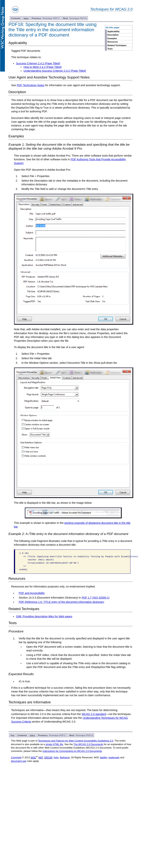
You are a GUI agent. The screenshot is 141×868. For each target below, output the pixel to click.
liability (104, 757)
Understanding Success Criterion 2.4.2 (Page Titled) (55, 71)
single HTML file (54, 744)
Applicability (114, 31)
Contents (16, 18)
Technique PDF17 (46, 18)
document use (19, 761)
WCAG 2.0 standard (94, 714)
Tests (110, 49)
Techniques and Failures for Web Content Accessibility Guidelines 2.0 (76, 741)
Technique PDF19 (75, 18)
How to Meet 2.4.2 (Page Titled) (43, 67)
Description (113, 35)
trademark (114, 757)
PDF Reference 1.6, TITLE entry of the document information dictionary (61, 602)
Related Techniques (117, 45)
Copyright (16, 757)
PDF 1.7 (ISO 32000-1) (96, 598)
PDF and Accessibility (32, 593)
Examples (112, 38)
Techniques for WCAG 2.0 (111, 9)
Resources (113, 42)
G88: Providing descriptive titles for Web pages (44, 616)
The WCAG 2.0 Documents (88, 744)
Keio (56, 757)
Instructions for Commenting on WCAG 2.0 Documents (72, 751)
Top (12, 735)
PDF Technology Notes (31, 85)
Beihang (64, 757)
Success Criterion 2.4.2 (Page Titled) (38, 63)
